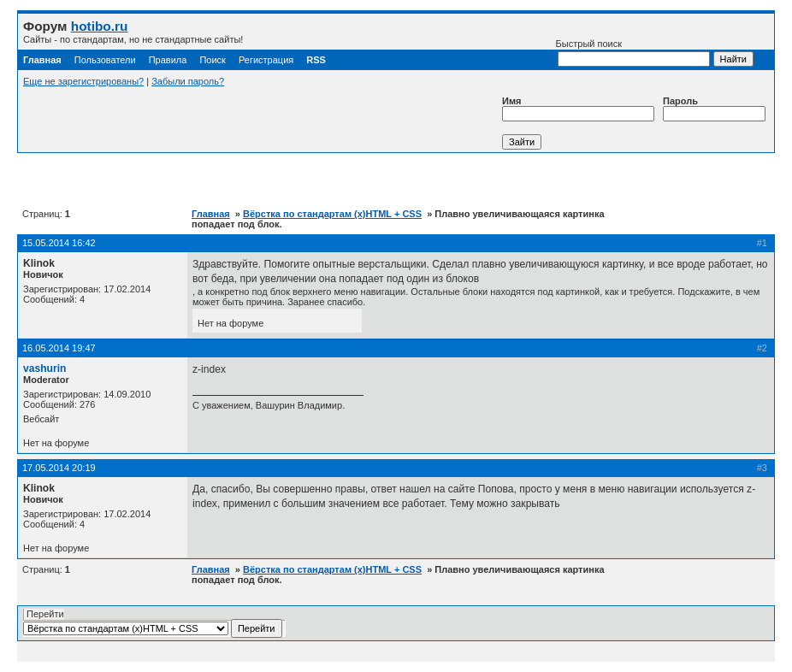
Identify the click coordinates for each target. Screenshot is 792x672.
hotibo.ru (100, 26)
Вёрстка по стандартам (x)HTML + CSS (332, 214)
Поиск (212, 60)
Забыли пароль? (188, 81)
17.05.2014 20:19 (59, 468)
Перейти (153, 623)
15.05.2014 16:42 (59, 243)
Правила (168, 60)
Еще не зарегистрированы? (83, 81)
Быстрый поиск (633, 53)
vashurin (44, 368)
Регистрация (266, 60)
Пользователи (105, 60)
